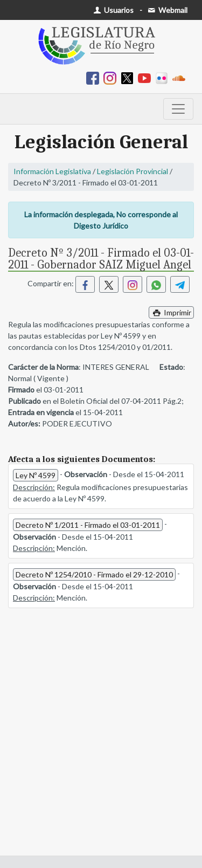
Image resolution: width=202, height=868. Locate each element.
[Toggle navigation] (178, 109)
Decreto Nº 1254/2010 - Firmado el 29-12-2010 (94, 574)
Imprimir (171, 312)
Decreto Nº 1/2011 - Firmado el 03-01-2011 (88, 525)
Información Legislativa (52, 171)
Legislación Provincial (133, 171)
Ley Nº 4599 (36, 475)
